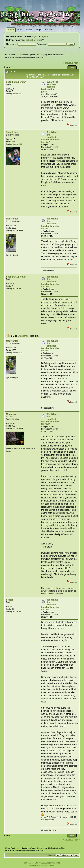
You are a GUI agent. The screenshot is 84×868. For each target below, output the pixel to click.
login (35, 36)
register (45, 36)
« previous (68, 63)
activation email (34, 40)
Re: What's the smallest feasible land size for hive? (50, 137)
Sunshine (61, 55)
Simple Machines (53, 863)
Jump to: (51, 855)
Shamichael (12, 132)
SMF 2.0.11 (29, 863)
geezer (10, 600)
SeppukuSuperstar (16, 82)
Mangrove (11, 414)
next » (77, 63)
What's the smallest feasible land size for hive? (50, 87)
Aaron (54, 865)
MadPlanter (12, 219)
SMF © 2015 (40, 863)
